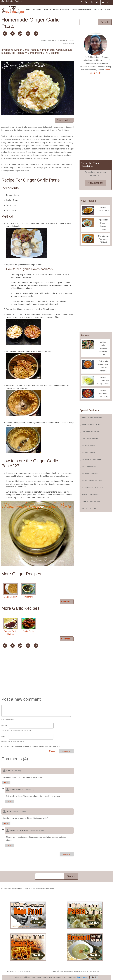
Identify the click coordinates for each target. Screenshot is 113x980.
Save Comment (66, 751)
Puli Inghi (29, 591)
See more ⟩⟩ (67, 602)
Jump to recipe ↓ (64, 120)
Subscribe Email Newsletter (90, 165)
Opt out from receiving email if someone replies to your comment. (32, 746)
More (108, 12)
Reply (6, 783)
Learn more (82, 977)
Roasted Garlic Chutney (10, 626)
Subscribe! (96, 183)
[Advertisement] (38, 674)
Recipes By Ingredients (82, 12)
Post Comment (67, 854)
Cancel (52, 751)
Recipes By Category (42, 12)
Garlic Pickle (29, 625)
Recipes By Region (62, 12)
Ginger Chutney (10, 591)
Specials (98, 12)
